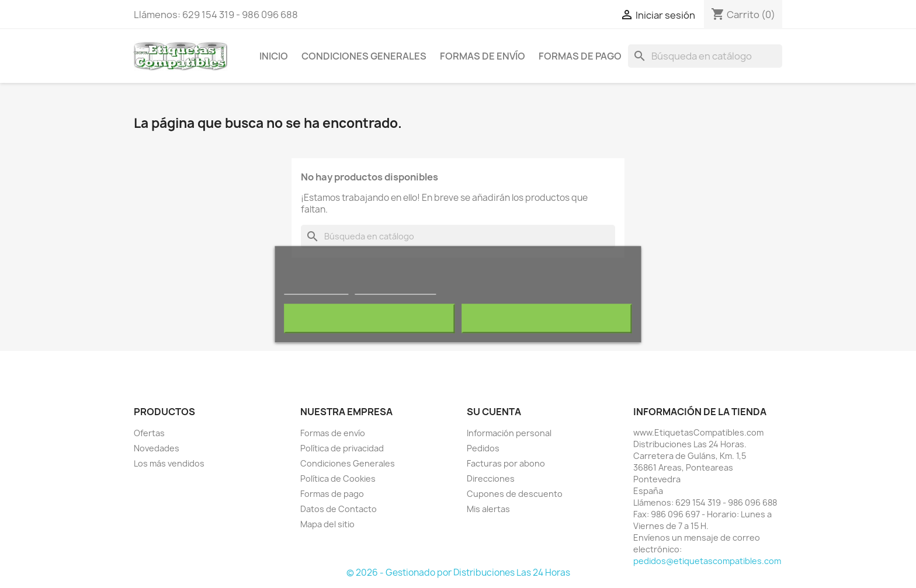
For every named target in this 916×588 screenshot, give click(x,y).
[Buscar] (705, 56)
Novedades (157, 448)
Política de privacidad (342, 448)
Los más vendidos (169, 463)
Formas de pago (580, 56)
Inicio (274, 56)
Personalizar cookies (395, 289)
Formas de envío (483, 56)
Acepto (547, 318)
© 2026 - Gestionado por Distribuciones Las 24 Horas (458, 573)
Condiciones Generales (364, 56)
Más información (316, 289)
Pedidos (483, 448)
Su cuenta (494, 412)
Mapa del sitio (327, 524)
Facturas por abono (506, 463)
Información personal (509, 433)
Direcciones (491, 479)
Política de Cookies (338, 479)
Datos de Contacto (339, 509)
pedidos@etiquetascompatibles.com (707, 561)
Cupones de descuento (515, 494)
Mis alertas (488, 509)
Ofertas (149, 433)
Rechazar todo (369, 318)
